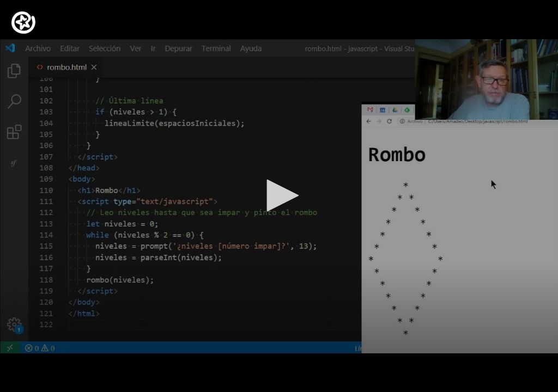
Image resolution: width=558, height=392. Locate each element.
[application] (279, 196)
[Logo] (23, 23)
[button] (279, 195)
